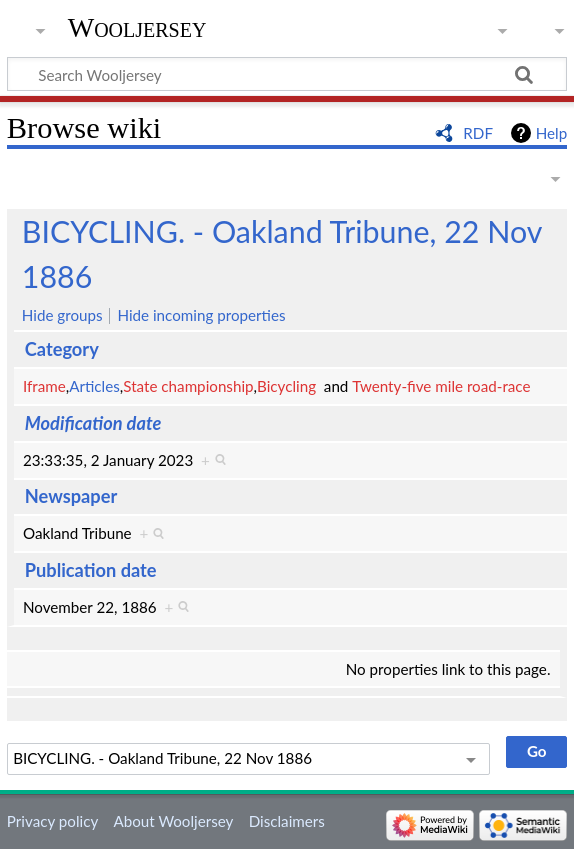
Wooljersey (137, 27)
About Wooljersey (173, 821)
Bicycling (286, 386)
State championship (188, 386)
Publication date (91, 570)
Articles (94, 386)
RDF (478, 133)
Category (62, 349)
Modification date (93, 423)
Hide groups (62, 315)
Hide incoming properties (201, 315)
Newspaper (71, 496)
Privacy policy (52, 821)
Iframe (44, 386)
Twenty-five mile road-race (441, 386)
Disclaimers (287, 821)
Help (551, 133)
